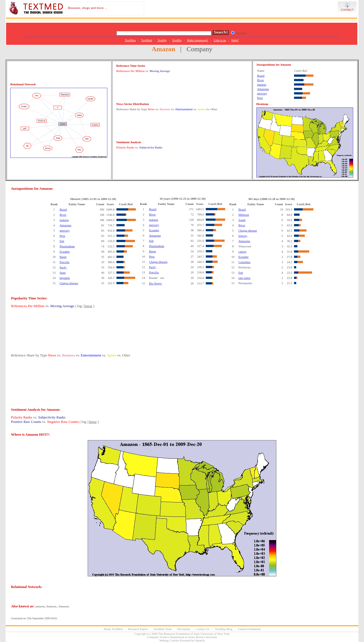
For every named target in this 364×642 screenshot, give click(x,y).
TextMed (147, 40)
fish (62, 241)
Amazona (263, 89)
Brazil (261, 76)
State (63, 273)
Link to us (220, 40)
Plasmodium (67, 246)
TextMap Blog (224, 629)
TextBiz (177, 40)
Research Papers (138, 629)
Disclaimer (184, 629)
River (261, 80)
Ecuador (65, 251)
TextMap (130, 40)
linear (88, 306)
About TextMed (113, 629)
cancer (242, 251)
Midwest (244, 215)
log (80, 306)
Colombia (244, 262)
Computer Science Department (166, 637)
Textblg (162, 40)
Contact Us (203, 629)
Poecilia (64, 262)
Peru (260, 98)
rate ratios (245, 278)
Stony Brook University (203, 637)
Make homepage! (198, 40)
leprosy (243, 236)
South (242, 220)
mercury (262, 93)
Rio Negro (155, 283)
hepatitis (65, 278)
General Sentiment (249, 629)
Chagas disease (69, 283)
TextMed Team (163, 629)
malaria (262, 84)
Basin (63, 257)
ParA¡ (63, 267)
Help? (235, 40)
